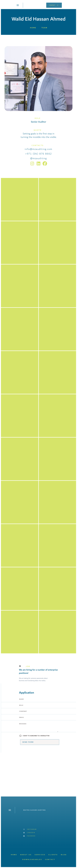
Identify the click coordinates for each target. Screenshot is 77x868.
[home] (35, 5)
